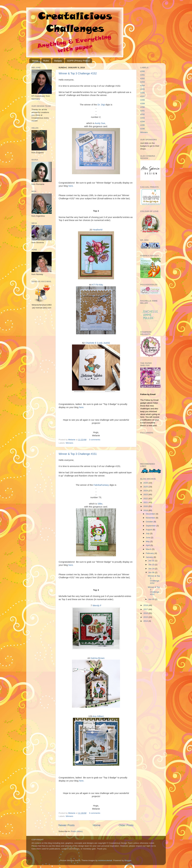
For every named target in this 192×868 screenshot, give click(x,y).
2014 (146, 621)
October (150, 522)
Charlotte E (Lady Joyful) (98, 343)
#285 (142, 89)
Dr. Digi (101, 105)
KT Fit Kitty (97, 285)
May (148, 541)
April (148, 545)
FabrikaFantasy (101, 485)
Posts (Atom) (77, 831)
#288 (142, 100)
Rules (46, 61)
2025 (146, 487)
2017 (146, 609)
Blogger (128, 860)
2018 (146, 605)
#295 (142, 125)
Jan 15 (151, 564)
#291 (142, 111)
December (151, 514)
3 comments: (95, 440)
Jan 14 (151, 569)
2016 (146, 613)
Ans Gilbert (98, 716)
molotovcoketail (105, 860)
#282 (142, 78)
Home (35, 61)
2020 (146, 506)
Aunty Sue (100, 123)
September (151, 526)
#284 (142, 86)
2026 (146, 483)
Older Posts (126, 825)
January (150, 557)
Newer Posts (67, 825)
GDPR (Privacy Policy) (78, 61)
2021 (146, 502)
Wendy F (97, 606)
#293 (142, 118)
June (148, 538)
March (149, 549)
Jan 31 (151, 561)
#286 (142, 93)
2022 (146, 499)
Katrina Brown (98, 658)
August (149, 530)
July (148, 533)
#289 (142, 104)
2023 (146, 494)
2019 (146, 510)
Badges (58, 61)
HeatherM (98, 230)
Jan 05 (151, 599)
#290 (142, 107)
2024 (146, 491)
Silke (100, 504)
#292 (142, 114)
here (71, 186)
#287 (142, 96)
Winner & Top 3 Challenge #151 (78, 454)
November (151, 518)
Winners (69, 443)
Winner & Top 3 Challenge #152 (78, 73)
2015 (146, 617)
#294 (142, 122)
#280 (142, 71)
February (150, 553)
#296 (142, 129)
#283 (142, 82)
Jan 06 (151, 572)
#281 (142, 75)
